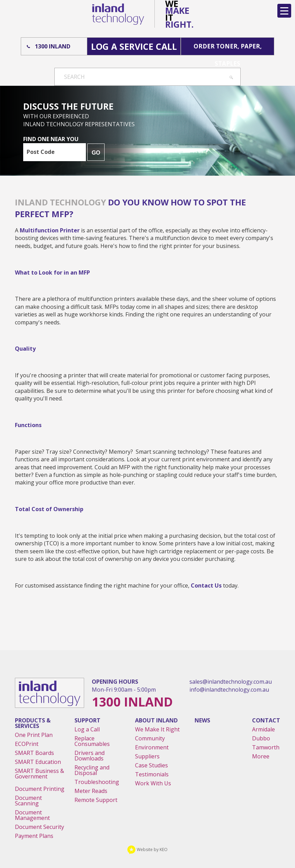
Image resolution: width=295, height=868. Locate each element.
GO (96, 153)
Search (74, 77)
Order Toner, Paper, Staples (228, 49)
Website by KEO (147, 849)
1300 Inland (53, 46)
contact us (206, 585)
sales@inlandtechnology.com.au (231, 682)
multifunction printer (50, 230)
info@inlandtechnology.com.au (229, 690)
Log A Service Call (134, 46)
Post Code (41, 152)
